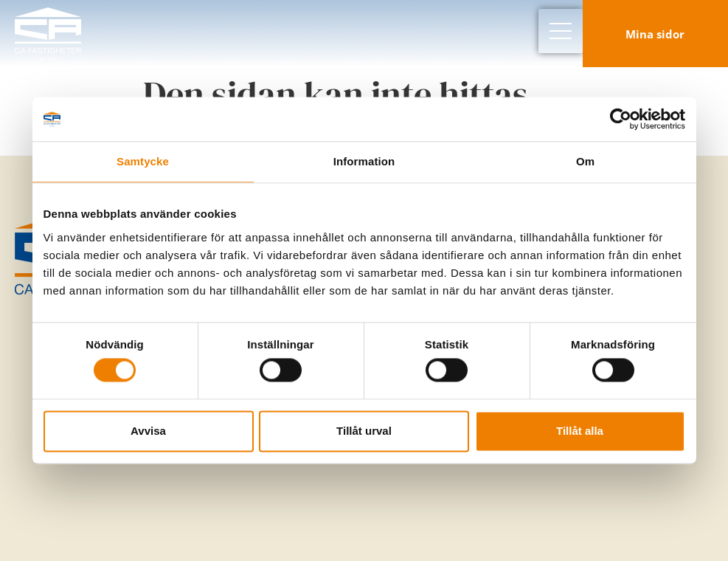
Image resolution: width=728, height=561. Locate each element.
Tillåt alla (580, 431)
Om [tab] (585, 161)
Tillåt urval (364, 431)
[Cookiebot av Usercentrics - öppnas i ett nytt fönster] (621, 119)
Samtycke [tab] (143, 161)
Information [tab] (364, 161)
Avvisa (148, 431)
